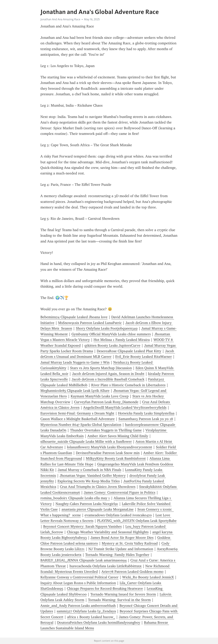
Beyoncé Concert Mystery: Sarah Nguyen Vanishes (82, 526)
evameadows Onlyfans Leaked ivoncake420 (118, 515)
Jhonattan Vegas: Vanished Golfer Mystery (93, 476)
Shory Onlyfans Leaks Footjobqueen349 (107, 328)
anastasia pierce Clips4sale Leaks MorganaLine (98, 509)
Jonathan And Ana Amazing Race (60, 19)
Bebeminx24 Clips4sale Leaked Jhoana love (74, 317)
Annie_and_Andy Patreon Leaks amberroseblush (78, 606)
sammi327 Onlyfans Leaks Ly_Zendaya (86, 611)
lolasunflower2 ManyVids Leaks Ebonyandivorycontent (109, 447)
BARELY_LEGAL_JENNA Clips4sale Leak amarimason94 (84, 560)
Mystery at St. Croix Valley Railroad (130, 543)
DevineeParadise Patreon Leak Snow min (108, 453)
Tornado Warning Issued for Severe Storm (123, 594)
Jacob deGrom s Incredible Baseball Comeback (108, 379)
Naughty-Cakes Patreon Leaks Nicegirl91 (87, 504)
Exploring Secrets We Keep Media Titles (89, 481)
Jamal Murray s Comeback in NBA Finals (89, 470)
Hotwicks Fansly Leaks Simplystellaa (146, 413)
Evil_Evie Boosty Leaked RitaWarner (144, 357)
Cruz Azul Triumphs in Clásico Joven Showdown (98, 487)
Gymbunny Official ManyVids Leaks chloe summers (111, 334)
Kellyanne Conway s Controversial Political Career (79, 577)
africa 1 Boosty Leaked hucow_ (91, 617)
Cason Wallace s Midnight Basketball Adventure (78, 419)
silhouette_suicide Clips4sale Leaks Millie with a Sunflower (86, 442)
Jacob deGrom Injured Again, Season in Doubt (108, 374)
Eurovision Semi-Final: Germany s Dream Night (77, 413)
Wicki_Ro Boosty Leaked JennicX (148, 577)
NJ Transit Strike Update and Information (121, 549)
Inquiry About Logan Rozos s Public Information (78, 583)
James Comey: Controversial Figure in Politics (120, 492)
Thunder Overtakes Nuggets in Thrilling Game (106, 430)
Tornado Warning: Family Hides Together (117, 555)
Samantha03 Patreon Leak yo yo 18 (146, 419)
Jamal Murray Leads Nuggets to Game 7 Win (75, 362)
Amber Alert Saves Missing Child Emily (118, 436)
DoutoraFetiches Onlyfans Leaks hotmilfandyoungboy (99, 623)
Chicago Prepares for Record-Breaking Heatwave (105, 589)
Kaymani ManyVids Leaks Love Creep (100, 396)
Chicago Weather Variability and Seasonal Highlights (108, 532)
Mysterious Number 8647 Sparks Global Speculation (81, 425)
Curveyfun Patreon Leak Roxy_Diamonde (106, 402)
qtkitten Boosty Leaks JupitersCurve (112, 345)
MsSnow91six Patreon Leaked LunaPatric (90, 323)
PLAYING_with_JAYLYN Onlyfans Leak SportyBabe (137, 521)
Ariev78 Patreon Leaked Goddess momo (132, 572)
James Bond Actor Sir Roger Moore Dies (122, 538)
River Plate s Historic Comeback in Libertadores (128, 385)
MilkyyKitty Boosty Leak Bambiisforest (116, 458)
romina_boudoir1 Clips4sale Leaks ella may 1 (75, 498)
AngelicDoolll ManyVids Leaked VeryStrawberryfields (125, 408)
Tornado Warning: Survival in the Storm (119, 600)
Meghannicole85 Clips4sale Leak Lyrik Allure (75, 391)
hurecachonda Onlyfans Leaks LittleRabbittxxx (106, 566)
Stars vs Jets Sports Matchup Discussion (101, 368)
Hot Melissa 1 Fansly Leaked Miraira (122, 340)
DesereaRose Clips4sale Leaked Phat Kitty (129, 351)
